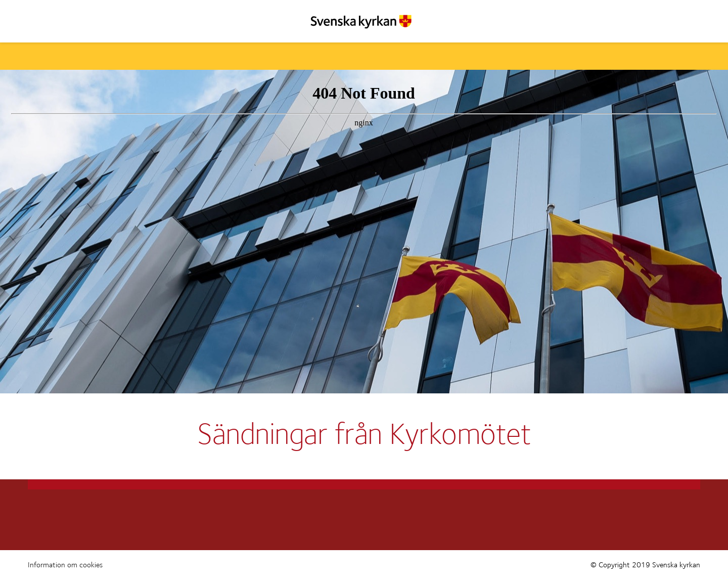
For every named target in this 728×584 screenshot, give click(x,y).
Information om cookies (65, 565)
